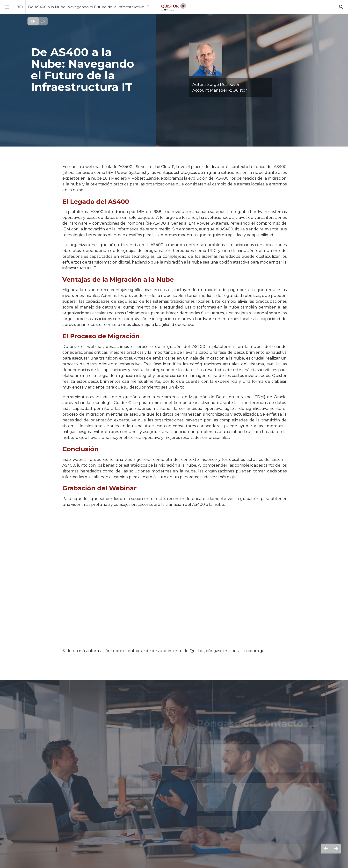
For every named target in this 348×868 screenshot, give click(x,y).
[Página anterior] (326, 849)
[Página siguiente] (336, 849)
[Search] (341, 7)
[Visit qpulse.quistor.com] (38, 21)
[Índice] (7, 7)
